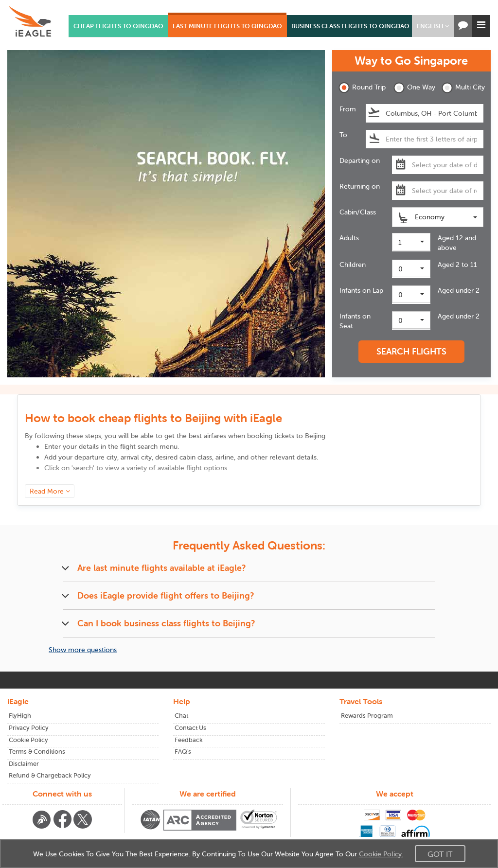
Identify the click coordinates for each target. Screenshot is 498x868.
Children (353, 265)
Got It (440, 854)
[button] (433, 26)
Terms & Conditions (37, 752)
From (348, 109)
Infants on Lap (361, 290)
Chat (181, 716)
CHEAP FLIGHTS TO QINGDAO (118, 26)
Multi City (462, 88)
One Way (414, 88)
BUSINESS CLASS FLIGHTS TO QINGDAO (350, 26)
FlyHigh (20, 716)
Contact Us (190, 728)
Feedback (189, 740)
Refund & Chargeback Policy (50, 775)
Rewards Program (367, 716)
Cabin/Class (358, 212)
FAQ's (183, 752)
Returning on (360, 186)
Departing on (360, 160)
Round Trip (359, 88)
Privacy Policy (29, 728)
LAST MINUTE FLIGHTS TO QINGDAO (227, 26)
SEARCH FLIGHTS (411, 351)
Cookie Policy (28, 740)
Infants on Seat (355, 321)
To (343, 135)
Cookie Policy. (381, 854)
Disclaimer (24, 764)
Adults (349, 238)
